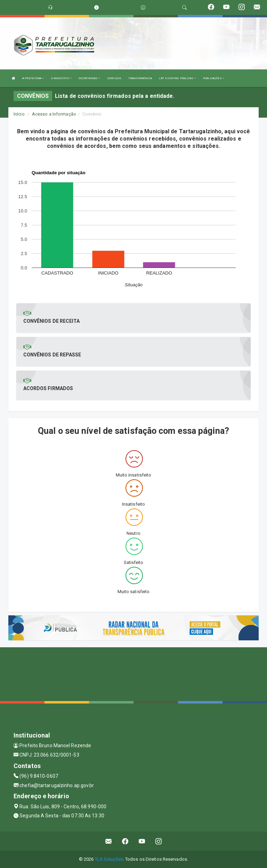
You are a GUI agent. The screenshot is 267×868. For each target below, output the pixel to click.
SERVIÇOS (114, 78)
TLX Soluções (109, 859)
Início (19, 114)
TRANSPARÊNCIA (140, 78)
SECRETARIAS (89, 78)
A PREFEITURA (33, 78)
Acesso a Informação (54, 114)
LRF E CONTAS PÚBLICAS (177, 78)
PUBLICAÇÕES (214, 78)
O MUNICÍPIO (61, 78)
